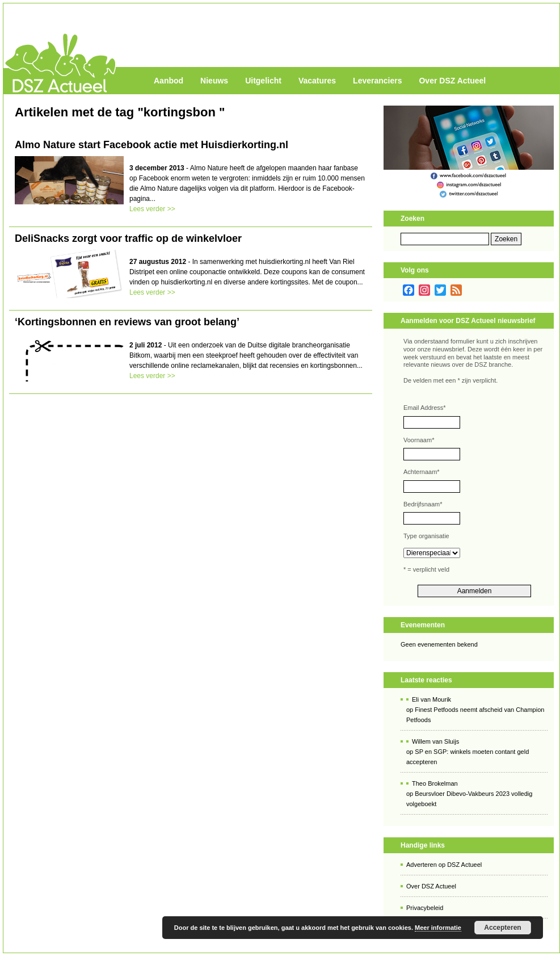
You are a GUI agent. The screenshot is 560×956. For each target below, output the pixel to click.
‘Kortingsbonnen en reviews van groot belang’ (127, 322)
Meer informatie (438, 928)
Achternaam (422, 472)
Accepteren (502, 928)
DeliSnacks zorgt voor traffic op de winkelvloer (128, 238)
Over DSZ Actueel (452, 81)
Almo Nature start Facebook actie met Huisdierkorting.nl (151, 145)
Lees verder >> (152, 209)
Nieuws (214, 81)
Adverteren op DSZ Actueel (444, 865)
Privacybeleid (425, 908)
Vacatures (317, 81)
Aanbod (169, 81)
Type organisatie (426, 536)
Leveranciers (377, 81)
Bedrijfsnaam (423, 504)
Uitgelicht (263, 81)
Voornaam (419, 440)
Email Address (425, 408)
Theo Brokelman (435, 783)
